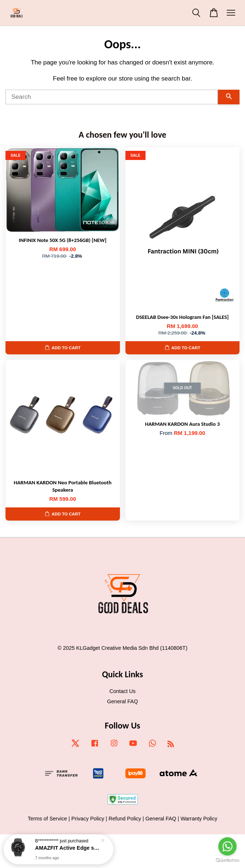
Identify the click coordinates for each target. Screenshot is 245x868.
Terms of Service (48, 819)
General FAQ (122, 701)
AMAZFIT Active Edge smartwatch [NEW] (67, 848)
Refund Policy (125, 819)
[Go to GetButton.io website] (227, 860)
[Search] (112, 97)
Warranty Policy (199, 819)
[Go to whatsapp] (227, 846)
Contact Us (122, 691)
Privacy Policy (88, 819)
